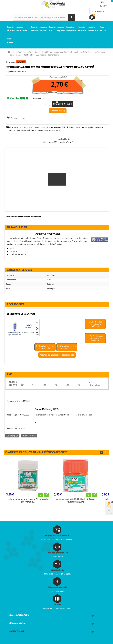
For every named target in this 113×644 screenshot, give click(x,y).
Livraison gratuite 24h (57, 553)
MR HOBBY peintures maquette (54, 52)
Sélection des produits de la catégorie (95, 324)
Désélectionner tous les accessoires (67, 347)
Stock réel (57, 604)
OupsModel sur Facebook (57, 535)
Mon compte (17, 631)
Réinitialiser (95, 383)
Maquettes (16, 52)
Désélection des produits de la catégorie (95, 338)
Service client (57, 570)
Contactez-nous (97, 11)
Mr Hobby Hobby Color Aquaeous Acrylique (87, 52)
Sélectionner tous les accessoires (45, 347)
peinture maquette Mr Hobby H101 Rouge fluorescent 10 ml (76, 501)
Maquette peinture (31, 52)
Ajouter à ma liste (16, 118)
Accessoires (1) (58, 111)
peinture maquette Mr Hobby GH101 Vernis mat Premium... (28, 501)
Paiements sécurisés (57, 587)
